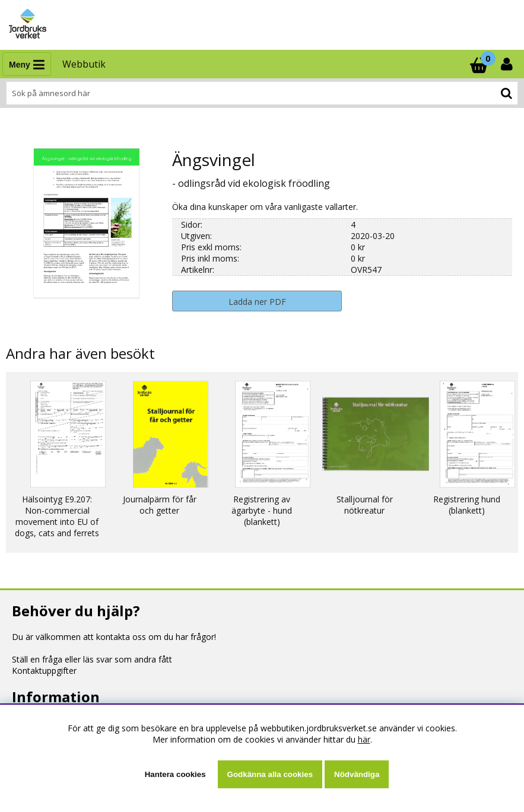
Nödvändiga (357, 774)
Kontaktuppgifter (44, 671)
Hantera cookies (175, 774)
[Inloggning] (508, 64)
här (364, 739)
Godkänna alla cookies (270, 774)
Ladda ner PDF (257, 302)
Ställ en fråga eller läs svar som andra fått (92, 659)
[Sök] (262, 93)
